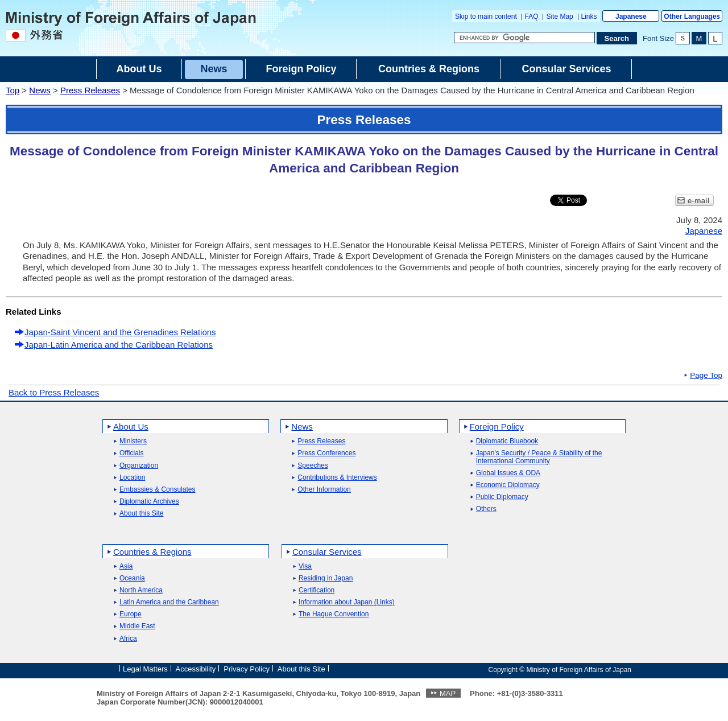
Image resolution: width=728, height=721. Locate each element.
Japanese (631, 17)
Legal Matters (145, 669)
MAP (448, 693)
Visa (305, 566)
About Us (131, 427)
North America (141, 590)
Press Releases (90, 90)
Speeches (313, 466)
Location (132, 478)
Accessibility (196, 669)
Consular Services (327, 552)
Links (589, 17)
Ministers (133, 441)
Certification (317, 590)
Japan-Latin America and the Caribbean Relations (119, 345)
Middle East (137, 626)
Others (486, 509)
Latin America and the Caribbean (169, 602)
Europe (131, 614)
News (40, 90)
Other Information (324, 490)
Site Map (559, 17)
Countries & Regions (152, 552)
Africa (128, 639)
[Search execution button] (617, 38)
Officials (131, 453)
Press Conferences (326, 453)
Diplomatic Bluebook (507, 441)
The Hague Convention (334, 614)
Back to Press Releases (54, 392)
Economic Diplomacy (508, 485)
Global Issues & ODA (508, 473)
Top (13, 90)
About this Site (141, 514)
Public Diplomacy (502, 497)
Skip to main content (486, 17)
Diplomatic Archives (149, 502)
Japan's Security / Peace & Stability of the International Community (539, 457)
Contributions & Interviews (337, 478)
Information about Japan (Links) (347, 602)
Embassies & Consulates (157, 490)
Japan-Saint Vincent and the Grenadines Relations (120, 332)
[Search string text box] (524, 38)
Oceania (132, 578)
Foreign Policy (497, 427)
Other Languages (692, 17)
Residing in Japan (326, 578)
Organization (139, 466)
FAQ (532, 17)
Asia (126, 566)
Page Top (706, 376)
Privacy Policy (247, 669)
